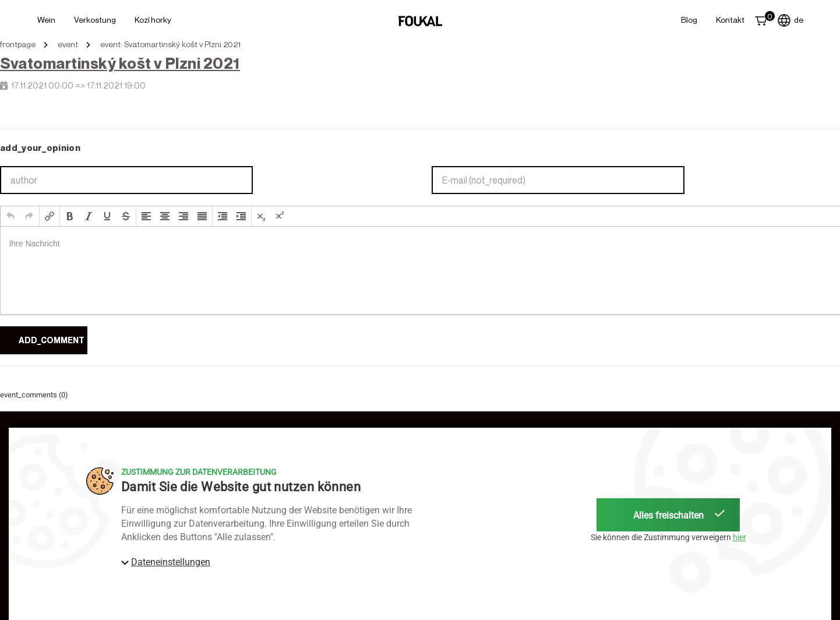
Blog (689, 20)
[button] (10, 216)
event (68, 44)
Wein (46, 20)
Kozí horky (153, 20)
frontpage (18, 44)
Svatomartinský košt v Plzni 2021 (120, 63)
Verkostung (95, 20)
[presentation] (10, 216)
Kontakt (730, 20)
